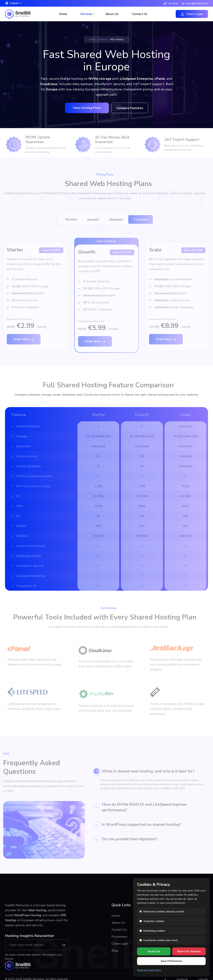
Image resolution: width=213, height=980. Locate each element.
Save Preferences (171, 961)
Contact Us (140, 14)
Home (63, 14)
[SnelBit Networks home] (18, 966)
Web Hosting (37, 910)
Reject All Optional (189, 951)
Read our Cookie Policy (149, 970)
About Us (112, 14)
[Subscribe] (64, 945)
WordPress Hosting (28, 915)
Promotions (119, 937)
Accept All (154, 951)
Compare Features (130, 108)
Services (103, 39)
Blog (115, 951)
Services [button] (86, 14)
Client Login (192, 14)
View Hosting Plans (87, 108)
